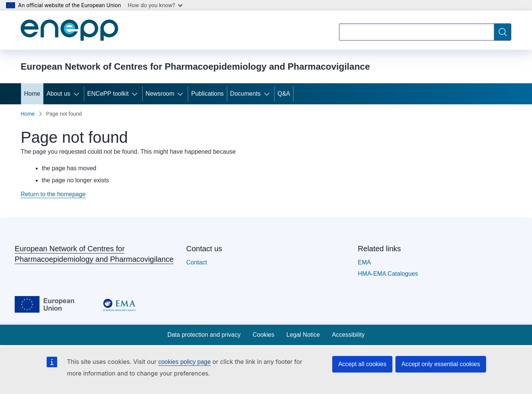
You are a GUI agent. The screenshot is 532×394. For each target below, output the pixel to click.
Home (32, 94)
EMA (364, 262)
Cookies (263, 335)
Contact (197, 262)
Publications (207, 94)
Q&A (284, 94)
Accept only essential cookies (441, 364)
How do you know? (155, 5)
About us (59, 94)
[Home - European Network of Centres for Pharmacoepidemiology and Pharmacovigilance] (69, 30)
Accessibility (348, 335)
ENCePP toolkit (108, 94)
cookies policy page (184, 362)
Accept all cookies (362, 364)
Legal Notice (303, 335)
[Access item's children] (78, 94)
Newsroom (160, 94)
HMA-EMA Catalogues (388, 274)
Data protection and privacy (204, 335)
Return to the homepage (53, 194)
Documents (245, 94)
